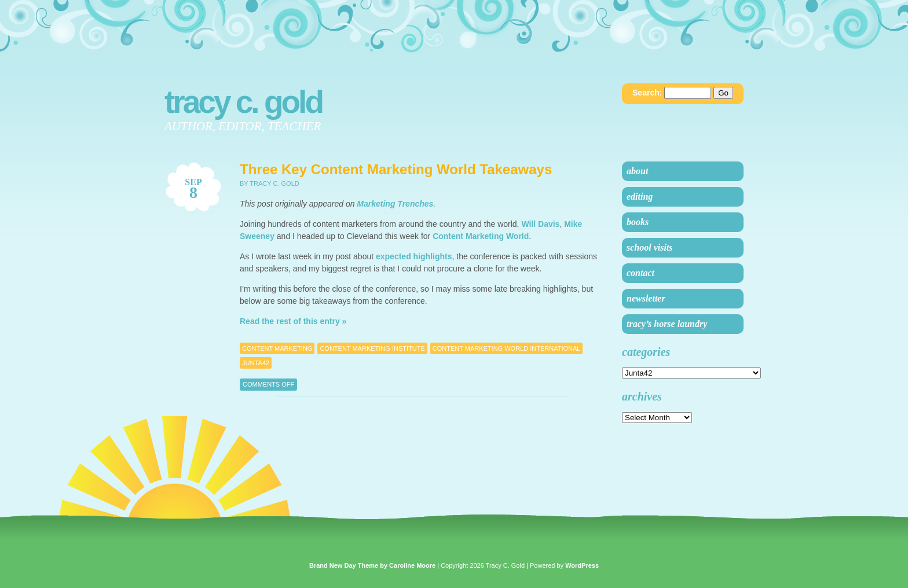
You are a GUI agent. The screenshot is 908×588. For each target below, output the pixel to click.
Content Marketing (277, 348)
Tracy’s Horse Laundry (667, 324)
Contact (640, 273)
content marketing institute (372, 348)
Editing (640, 196)
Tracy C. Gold (243, 102)
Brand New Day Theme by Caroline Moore (372, 565)
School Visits (650, 247)
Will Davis (540, 224)
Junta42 (256, 363)
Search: (647, 93)
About (637, 171)
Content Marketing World (481, 236)
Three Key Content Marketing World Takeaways (396, 169)
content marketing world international (507, 348)
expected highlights (414, 256)
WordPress (582, 565)
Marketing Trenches (395, 204)
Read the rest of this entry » (293, 321)
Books (638, 222)
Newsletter (646, 298)
